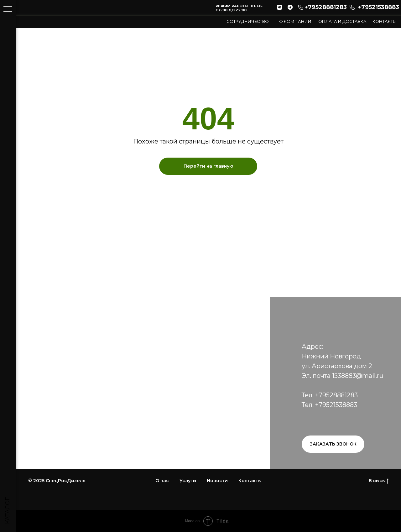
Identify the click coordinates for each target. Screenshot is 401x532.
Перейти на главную (208, 166)
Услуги (188, 481)
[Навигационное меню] (8, 9)
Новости (217, 481)
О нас (162, 481)
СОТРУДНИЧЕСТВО (248, 21)
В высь (379, 481)
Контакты (385, 21)
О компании (295, 21)
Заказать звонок (333, 444)
